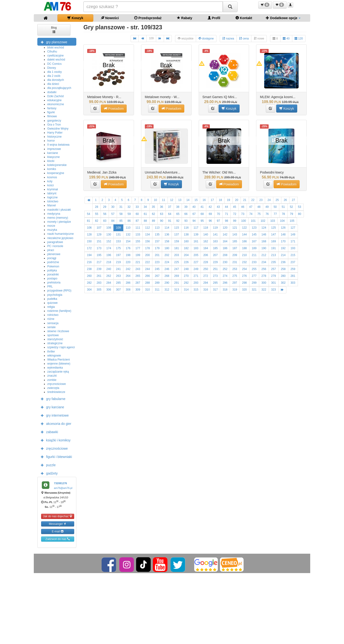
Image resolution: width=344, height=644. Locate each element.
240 (109, 269)
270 (186, 276)
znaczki (52, 376)
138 (186, 235)
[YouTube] (161, 564)
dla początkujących (59, 88)
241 (118, 269)
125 (274, 228)
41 (202, 207)
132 (128, 235)
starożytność (55, 339)
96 (210, 221)
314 (186, 290)
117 (196, 228)
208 (225, 255)
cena (244, 38)
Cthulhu (52, 52)
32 (129, 207)
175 (118, 248)
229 (215, 262)
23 (261, 200)
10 (155, 200)
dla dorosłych (56, 80)
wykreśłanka (55, 368)
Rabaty (185, 18)
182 (186, 248)
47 (251, 207)
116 (186, 228)
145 (254, 235)
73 (243, 214)
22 (253, 200)
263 (118, 276)
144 (245, 235)
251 (215, 269)
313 (176, 290)
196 (109, 255)
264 (128, 276)
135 (157, 235)
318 (225, 290)
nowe (259, 38)
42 (210, 207)
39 (186, 207)
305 (99, 290)
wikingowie (54, 356)
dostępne (206, 38)
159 (176, 241)
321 (254, 290)
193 (293, 248)
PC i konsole (55, 246)
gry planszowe (53, 42)
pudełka (52, 299)
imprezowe (54, 149)
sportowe (53, 335)
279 (274, 276)
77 (275, 214)
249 (196, 269)
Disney (52, 68)
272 (206, 276)
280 (283, 276)
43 (218, 207)
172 (89, 248)
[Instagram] (127, 564)
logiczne (52, 197)
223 (157, 262)
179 (157, 248)
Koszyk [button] (229, 108)
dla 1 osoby (54, 72)
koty (50, 181)
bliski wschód (56, 48)
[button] (265, 5)
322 (264, 290)
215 (293, 255)
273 (215, 276)
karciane (53, 153)
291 (176, 283)
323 (274, 290)
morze (51, 226)
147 (274, 235)
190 (264, 248)
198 (128, 255)
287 (138, 283)
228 (206, 262)
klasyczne (54, 157)
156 (147, 241)
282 (89, 283)
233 (254, 262)
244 (147, 269)
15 (196, 200)
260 (89, 276)
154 (128, 241)
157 (157, 241)
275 (235, 276)
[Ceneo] (232, 564)
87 (137, 221)
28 (97, 207)
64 (170, 214)
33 (137, 207)
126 (283, 228)
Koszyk (75, 18)
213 (274, 255)
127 (293, 228)
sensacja (53, 323)
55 (97, 214)
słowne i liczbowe (58, 331)
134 (147, 235)
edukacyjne (54, 100)
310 (147, 290)
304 (89, 290)
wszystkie (186, 38)
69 (210, 214)
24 (269, 200)
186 (225, 248)
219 (118, 262)
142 (225, 235)
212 (264, 255)
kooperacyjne (56, 173)
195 (99, 255)
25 (277, 200)
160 (186, 241)
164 (225, 241)
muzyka (52, 230)
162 (206, 241)
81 (88, 221)
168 (264, 241)
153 (118, 241)
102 (263, 221)
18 (220, 200)
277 (254, 276)
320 (245, 290)
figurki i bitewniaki (55, 457)
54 (88, 214)
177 (138, 248)
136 (167, 235)
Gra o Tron (54, 125)
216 (89, 262)
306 (109, 290)
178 (147, 248)
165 (235, 241)
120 (299, 38)
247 (176, 269)
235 (274, 262)
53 (299, 207)
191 (274, 248)
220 (128, 262)
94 (194, 221)
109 (151, 38)
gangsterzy (54, 121)
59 (129, 214)
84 (113, 221)
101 (253, 221)
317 (215, 290)
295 (215, 283)
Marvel (52, 205)
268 (167, 276)
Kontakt (244, 18)
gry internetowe (54, 415)
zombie (52, 380)
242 (128, 269)
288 (147, 283)
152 (109, 241)
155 (138, 241)
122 (245, 228)
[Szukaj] (230, 7)
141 (215, 235)
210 (245, 255)
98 (226, 221)
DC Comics (54, 64)
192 (283, 248)
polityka (52, 270)
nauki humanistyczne (60, 234)
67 (194, 214)
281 (293, 276)
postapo (52, 278)
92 (178, 221)
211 (254, 255)
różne (51, 319)
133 (138, 235)
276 (245, 276)
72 (234, 214)
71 (226, 214)
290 (167, 283)
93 (186, 221)
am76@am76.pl (63, 488)
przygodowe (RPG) (59, 291)
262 (109, 276)
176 (128, 248)
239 (99, 269)
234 (264, 262)
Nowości (110, 18)
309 (138, 290)
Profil (214, 18)
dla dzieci (53, 84)
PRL (50, 287)
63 (161, 214)
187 (235, 248)
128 (89, 235)
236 (283, 262)
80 (299, 214)
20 (237, 200)
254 (245, 269)
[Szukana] (153, 7)
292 (186, 283)
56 (105, 214)
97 (218, 221)
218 (109, 262)
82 (97, 221)
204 (186, 255)
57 (113, 214)
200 (147, 255)
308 (128, 290)
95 (202, 221)
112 (147, 228)
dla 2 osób (54, 76)
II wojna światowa (58, 145)
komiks (52, 169)
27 (293, 200)
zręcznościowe (57, 384)
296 (225, 283)
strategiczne (55, 343)
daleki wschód (56, 60)
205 (196, 255)
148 (283, 235)
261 (99, 276)
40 (286, 38)
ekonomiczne (56, 104)
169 (274, 241)
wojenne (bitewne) (59, 364)
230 (225, 262)
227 (196, 262)
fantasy (52, 108)
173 (99, 248)
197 (118, 255)
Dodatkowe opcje (283, 18)
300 (264, 283)
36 (161, 207)
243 (138, 269)
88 (145, 221)
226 (186, 262)
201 (157, 255)
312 (167, 290)
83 (105, 221)
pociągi (52, 258)
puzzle (47, 465)
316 (206, 290)
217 (99, 262)
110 (128, 228)
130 (109, 235)
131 (118, 235)
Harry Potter (55, 133)
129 (99, 235)
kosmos (52, 177)
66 (186, 214)
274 (225, 276)
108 (109, 228)
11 (164, 200)
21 (245, 200)
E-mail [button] (58, 531)
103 (273, 221)
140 (206, 235)
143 (235, 235)
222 (147, 262)
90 (161, 221)
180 (167, 248)
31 (121, 207)
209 (235, 255)
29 (105, 207)
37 (170, 207)
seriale (51, 327)
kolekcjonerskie (57, 165)
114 (167, 228)
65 (178, 214)
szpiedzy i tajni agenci (61, 347)
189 (254, 248)
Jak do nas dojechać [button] (58, 516)
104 (282, 221)
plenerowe (54, 254)
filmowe (52, 116)
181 (176, 248)
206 (206, 255)
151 (99, 241)
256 (264, 269)
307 (118, 290)
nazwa (228, 38)
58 (121, 214)
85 (121, 221)
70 (218, 214)
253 (235, 269)
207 (215, 255)
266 (147, 276)
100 (244, 221)
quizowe (52, 303)
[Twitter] (178, 564)
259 (293, 269)
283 (99, 283)
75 (259, 214)
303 (293, 283)
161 (196, 241)
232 (245, 262)
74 (251, 214)
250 (206, 269)
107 (99, 228)
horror (51, 141)
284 (109, 283)
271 (196, 276)
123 (254, 228)
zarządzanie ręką (58, 372)
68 (202, 214)
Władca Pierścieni (58, 360)
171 (293, 241)
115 (176, 228)
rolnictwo (53, 315)
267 (157, 276)
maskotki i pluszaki (59, 210)
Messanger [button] (58, 524)
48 (259, 207)
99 (234, 221)
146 (264, 235)
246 (167, 269)
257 (274, 269)
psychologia (55, 295)
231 (235, 262)
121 (235, 228)
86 (129, 221)
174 (109, 248)
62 (153, 214)
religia (51, 307)
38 (178, 207)
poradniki (53, 274)
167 (254, 241)
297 (235, 283)
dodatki (52, 92)
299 (254, 283)
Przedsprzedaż (148, 18)
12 (172, 200)
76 (267, 214)
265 (138, 276)
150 (89, 241)
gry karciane (51, 407)
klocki (51, 161)
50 (275, 207)
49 (267, 207)
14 (188, 200)
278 (264, 276)
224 (167, 262)
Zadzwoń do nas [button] (58, 539)
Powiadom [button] (114, 108)
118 (206, 228)
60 (137, 214)
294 (206, 283)
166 (245, 241)
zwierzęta (53, 388)
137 (176, 235)
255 (254, 269)
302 (283, 283)
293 (196, 283)
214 (283, 255)
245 (157, 269)
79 (291, 214)
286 (128, 283)
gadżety (48, 473)
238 (89, 269)
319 (235, 290)
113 (157, 228)
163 (215, 241)
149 (293, 235)
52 (291, 207)
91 (170, 221)
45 (234, 207)
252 (225, 269)
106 (89, 228)
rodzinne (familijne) (59, 311)
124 (264, 228)
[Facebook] (109, 564)
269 (176, 276)
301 (274, 283)
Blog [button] (54, 29)
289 (157, 283)
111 (138, 228)
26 (285, 200)
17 (212, 200)
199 (138, 255)
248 (186, 269)
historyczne (54, 137)
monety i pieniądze (59, 222)
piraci (51, 250)
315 (196, 290)
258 (283, 269)
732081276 (60, 483)
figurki (51, 112)
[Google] (206, 564)
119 (215, 228)
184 (206, 248)
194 (89, 255)
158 (167, 241)
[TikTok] (143, 564)
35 (153, 207)
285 (118, 283)
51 (283, 207)
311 (157, 290)
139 (196, 235)
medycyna (54, 214)
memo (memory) (58, 218)
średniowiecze (56, 392)
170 (283, 241)
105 (292, 221)
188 (245, 248)
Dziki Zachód (55, 96)
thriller (51, 352)
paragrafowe (55, 242)
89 (153, 221)
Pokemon (53, 266)
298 (245, 283)
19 (228, 200)
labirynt (52, 193)
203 (176, 255)
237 (293, 262)
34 (145, 207)
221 (138, 262)
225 (176, 262)
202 (167, 255)
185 (215, 248)
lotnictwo (53, 201)
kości (50, 185)
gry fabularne (52, 399)
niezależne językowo (60, 238)
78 (283, 214)
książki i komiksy (54, 440)
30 (113, 207)
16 (204, 200)
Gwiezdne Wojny (58, 129)
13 (180, 200)
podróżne (53, 262)
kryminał (53, 189)
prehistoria (54, 283)
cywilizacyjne (55, 56)
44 (226, 207)
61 (145, 214)
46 (243, 207)
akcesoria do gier (55, 423)
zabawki (48, 432)
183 (196, 248)
